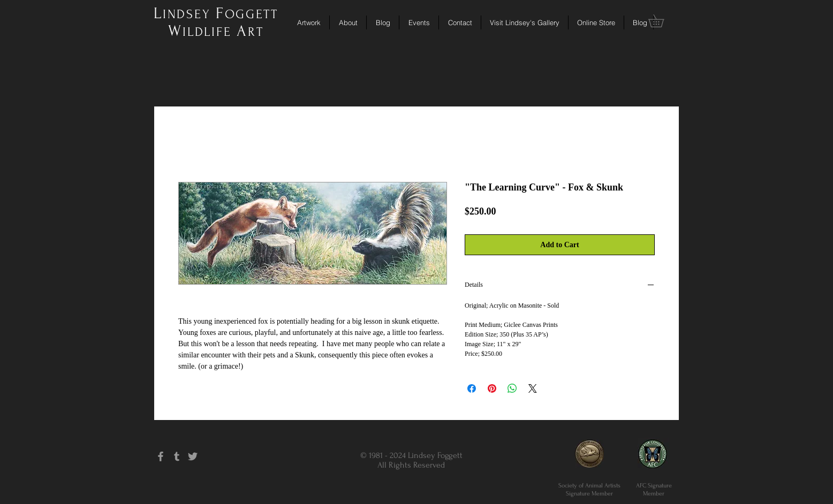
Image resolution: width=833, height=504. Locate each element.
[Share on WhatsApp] (512, 388)
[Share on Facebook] (472, 388)
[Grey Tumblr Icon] (177, 456)
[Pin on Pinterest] (492, 388)
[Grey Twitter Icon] (193, 456)
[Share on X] (533, 388)
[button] (662, 21)
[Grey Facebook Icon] (161, 456)
